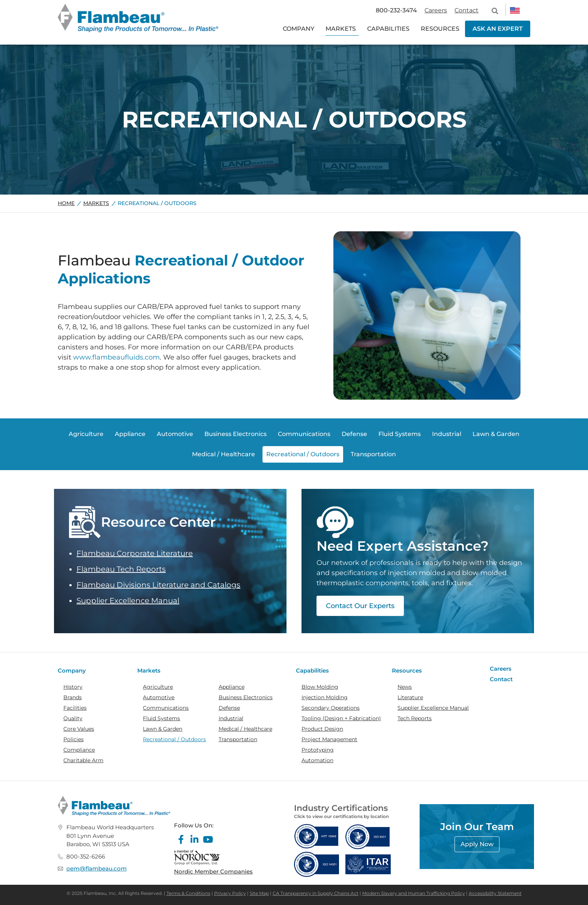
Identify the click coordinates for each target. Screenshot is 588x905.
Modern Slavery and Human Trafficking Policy (414, 893)
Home (66, 203)
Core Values (79, 729)
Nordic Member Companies (213, 871)
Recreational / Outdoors (174, 739)
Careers (436, 10)
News (405, 687)
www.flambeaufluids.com (116, 357)
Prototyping (318, 750)
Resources (407, 671)
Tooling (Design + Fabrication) (341, 718)
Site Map (259, 893)
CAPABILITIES (388, 29)
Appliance (232, 687)
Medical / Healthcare (245, 729)
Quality (73, 718)
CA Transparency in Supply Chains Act (316, 893)
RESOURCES (440, 29)
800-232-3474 (396, 10)
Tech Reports (415, 718)
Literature (410, 697)
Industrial (231, 718)
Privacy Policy (230, 893)
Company (72, 671)
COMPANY (298, 29)
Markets (96, 203)
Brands (73, 697)
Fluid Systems (161, 718)
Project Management (329, 739)
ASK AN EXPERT (498, 29)
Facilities (75, 708)
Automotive (159, 697)
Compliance (79, 750)
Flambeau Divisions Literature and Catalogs (158, 585)
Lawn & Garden (163, 729)
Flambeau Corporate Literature (135, 553)
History (73, 687)
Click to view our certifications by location (341, 816)
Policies (73, 739)
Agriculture (158, 687)
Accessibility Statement (495, 893)
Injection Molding (325, 697)
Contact (466, 10)
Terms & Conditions (188, 893)
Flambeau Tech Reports (121, 569)
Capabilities (312, 671)
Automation (317, 760)
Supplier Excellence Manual (128, 601)
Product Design (322, 729)
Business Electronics (246, 697)
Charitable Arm (83, 760)
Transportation (238, 739)
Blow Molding (320, 687)
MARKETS (341, 29)
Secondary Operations (331, 708)
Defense (229, 708)
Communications (166, 708)
